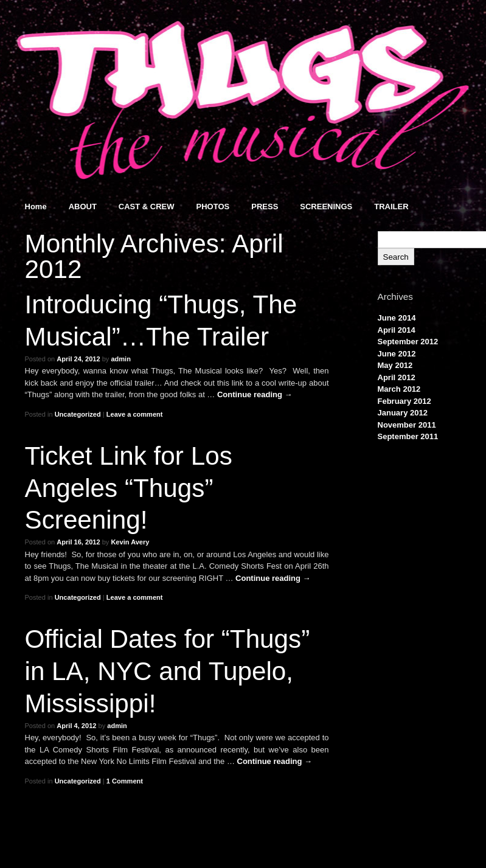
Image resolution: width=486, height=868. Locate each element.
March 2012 (399, 389)
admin (121, 359)
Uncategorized (78, 414)
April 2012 (397, 377)
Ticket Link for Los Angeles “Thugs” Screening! (129, 488)
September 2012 (408, 342)
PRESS (265, 207)
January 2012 (403, 413)
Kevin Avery (130, 542)
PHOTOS (213, 207)
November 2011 (407, 425)
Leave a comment (135, 414)
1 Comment (125, 781)
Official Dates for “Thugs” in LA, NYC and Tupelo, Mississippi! (168, 671)
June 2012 (397, 354)
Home (36, 207)
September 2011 (408, 436)
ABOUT (83, 207)
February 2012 (404, 401)
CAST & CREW (147, 207)
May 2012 (395, 365)
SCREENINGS (326, 207)
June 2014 (397, 318)
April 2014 (397, 330)
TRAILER (391, 207)
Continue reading (255, 394)
